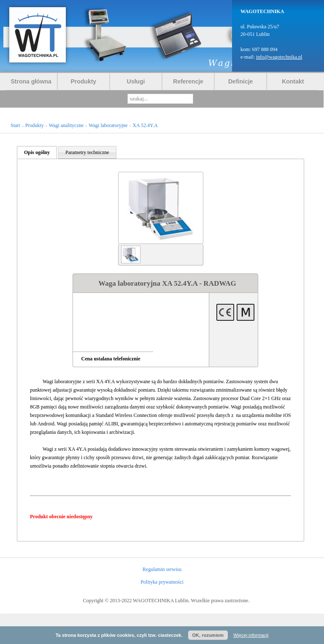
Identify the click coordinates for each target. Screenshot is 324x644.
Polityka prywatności (162, 582)
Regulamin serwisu (162, 569)
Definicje (240, 81)
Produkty (83, 81)
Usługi (136, 81)
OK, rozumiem (208, 635)
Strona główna (31, 81)
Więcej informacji (251, 635)
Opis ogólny (37, 152)
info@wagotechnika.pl (279, 57)
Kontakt (293, 81)
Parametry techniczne (87, 152)
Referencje (188, 81)
